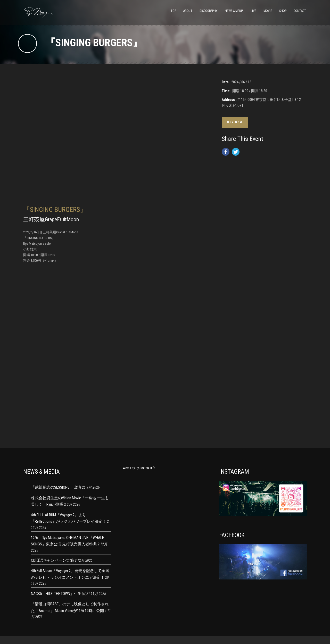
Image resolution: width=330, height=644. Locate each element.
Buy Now (235, 122)
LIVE (253, 11)
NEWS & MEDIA (234, 11)
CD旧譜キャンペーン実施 (52, 560)
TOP (173, 11)
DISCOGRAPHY (209, 11)
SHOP (283, 11)
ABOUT (188, 11)
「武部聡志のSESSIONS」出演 (56, 487)
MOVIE (268, 11)
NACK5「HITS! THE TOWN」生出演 (58, 594)
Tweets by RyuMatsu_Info (138, 468)
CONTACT (300, 11)
